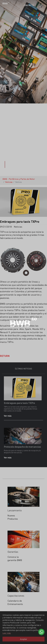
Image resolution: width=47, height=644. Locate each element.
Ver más (8, 416)
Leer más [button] (7, 633)
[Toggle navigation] (41, 5)
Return (5, 356)
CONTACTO (29, 5)
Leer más (11, 525)
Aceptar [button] (24, 639)
